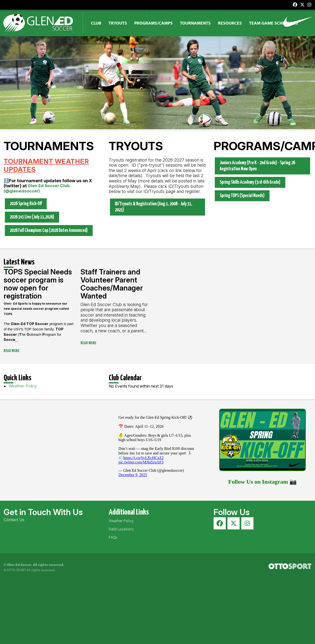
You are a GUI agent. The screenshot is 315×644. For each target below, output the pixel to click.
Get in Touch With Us (43, 512)
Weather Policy (23, 386)
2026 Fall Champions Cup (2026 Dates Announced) (49, 231)
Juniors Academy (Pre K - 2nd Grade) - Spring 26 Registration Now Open (257, 166)
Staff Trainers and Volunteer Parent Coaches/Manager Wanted (112, 284)
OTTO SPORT (16, 570)
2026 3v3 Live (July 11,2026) (32, 217)
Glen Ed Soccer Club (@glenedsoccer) (37, 189)
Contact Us (14, 520)
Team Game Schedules (276, 23)
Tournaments (198, 23)
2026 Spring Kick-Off (26, 204)
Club (99, 23)
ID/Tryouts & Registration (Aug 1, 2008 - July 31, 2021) (153, 207)
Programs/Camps (156, 23)
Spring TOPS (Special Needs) (242, 196)
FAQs (113, 537)
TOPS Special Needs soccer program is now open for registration (38, 284)
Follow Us (232, 512)
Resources (233, 23)
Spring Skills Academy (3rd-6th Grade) (250, 183)
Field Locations (121, 529)
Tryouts (120, 23)
